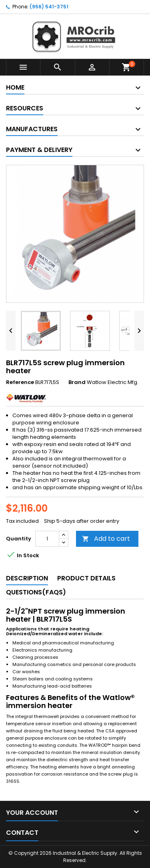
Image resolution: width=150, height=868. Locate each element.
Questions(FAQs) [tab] (36, 592)
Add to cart (106, 539)
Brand (77, 382)
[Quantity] (47, 539)
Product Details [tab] (86, 578)
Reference (20, 382)
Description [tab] (27, 578)
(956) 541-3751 (49, 7)
